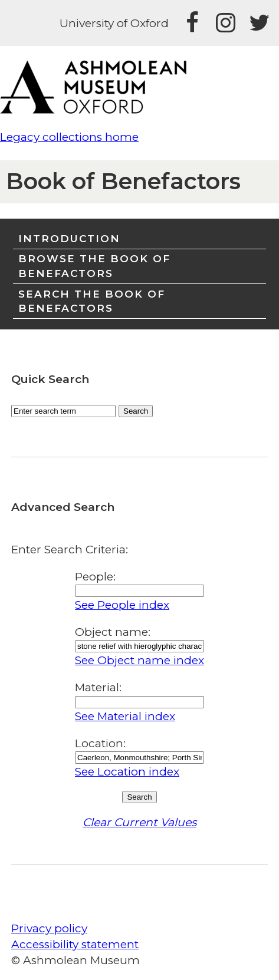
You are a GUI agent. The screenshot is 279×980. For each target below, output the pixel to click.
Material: (98, 687)
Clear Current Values (139, 822)
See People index (122, 605)
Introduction (69, 238)
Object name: (113, 632)
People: (95, 577)
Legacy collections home (69, 137)
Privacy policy (49, 928)
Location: (100, 743)
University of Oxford (114, 23)
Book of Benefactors (123, 181)
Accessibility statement (75, 944)
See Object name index (139, 660)
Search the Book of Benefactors (92, 301)
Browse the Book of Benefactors (94, 265)
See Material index (125, 716)
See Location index (127, 772)
